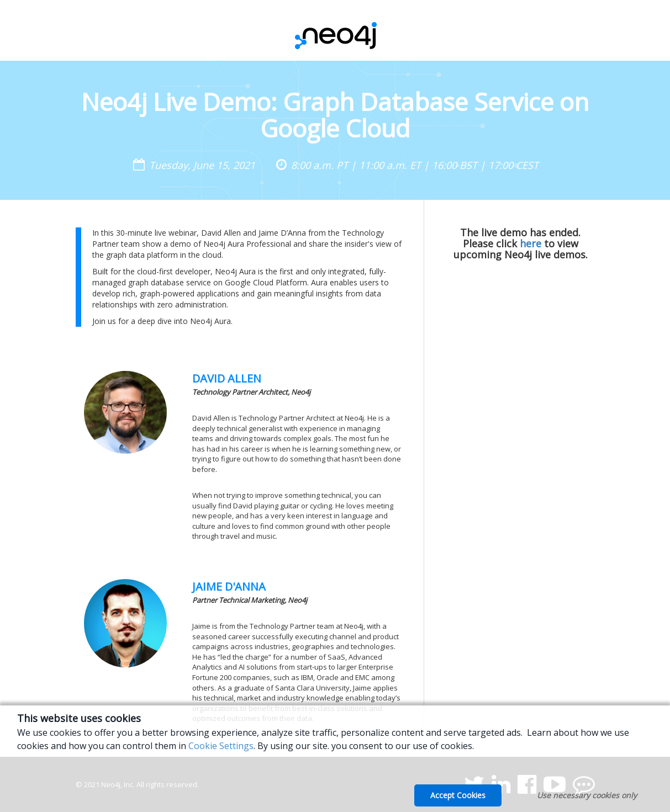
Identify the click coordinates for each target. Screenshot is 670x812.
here (531, 243)
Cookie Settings (221, 746)
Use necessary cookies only (587, 795)
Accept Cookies (458, 795)
